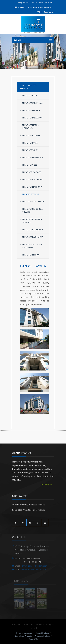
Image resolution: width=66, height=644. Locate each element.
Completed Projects (21, 509)
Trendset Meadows (31, 118)
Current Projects (19, 504)
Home (19, 633)
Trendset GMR (28, 96)
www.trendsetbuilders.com (33, 571)
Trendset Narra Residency (29, 127)
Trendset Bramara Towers (31, 221)
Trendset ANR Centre (32, 202)
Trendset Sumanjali (32, 103)
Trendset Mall (29, 143)
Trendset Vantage (30, 172)
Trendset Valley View (32, 179)
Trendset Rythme (30, 135)
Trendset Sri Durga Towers (31, 210)
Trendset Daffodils (31, 157)
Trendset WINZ (29, 150)
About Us (28, 633)
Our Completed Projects (28, 87)
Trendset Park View (31, 237)
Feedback (48, 12)
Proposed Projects (37, 504)
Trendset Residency (31, 230)
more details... (47, 484)
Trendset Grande (30, 110)
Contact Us (33, 639)
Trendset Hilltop (30, 255)
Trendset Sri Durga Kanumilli (31, 246)
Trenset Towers (29, 194)
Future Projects (38, 509)
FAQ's (39, 12)
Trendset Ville (29, 165)
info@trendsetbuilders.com (39, 7)
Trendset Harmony (31, 187)
